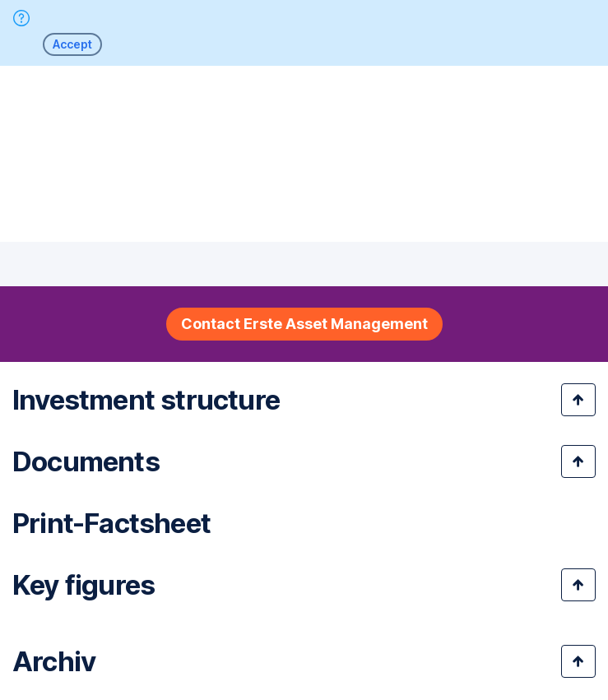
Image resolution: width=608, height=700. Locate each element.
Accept (72, 44)
